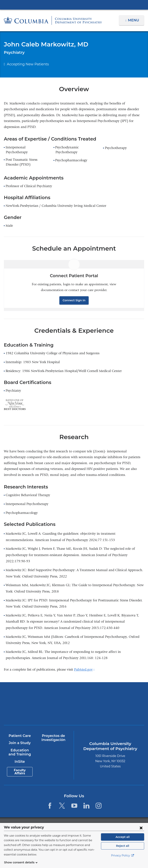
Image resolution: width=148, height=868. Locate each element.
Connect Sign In (74, 300)
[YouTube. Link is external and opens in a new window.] (74, 806)
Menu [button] (134, 20)
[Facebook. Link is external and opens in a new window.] (50, 806)
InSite (20, 762)
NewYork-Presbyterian (109, 697)
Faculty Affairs (20, 772)
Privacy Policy (123, 860)
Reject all (122, 850)
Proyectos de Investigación (53, 738)
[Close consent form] (141, 832)
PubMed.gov (84, 670)
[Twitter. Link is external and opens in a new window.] (62, 806)
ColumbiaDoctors (109, 711)
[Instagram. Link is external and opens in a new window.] (99, 806)
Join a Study (20, 743)
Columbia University (82, 825)
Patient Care (20, 736)
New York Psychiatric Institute (39, 712)
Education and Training (20, 752)
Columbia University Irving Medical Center (74, 5)
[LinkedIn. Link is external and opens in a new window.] (86, 806)
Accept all (123, 842)
